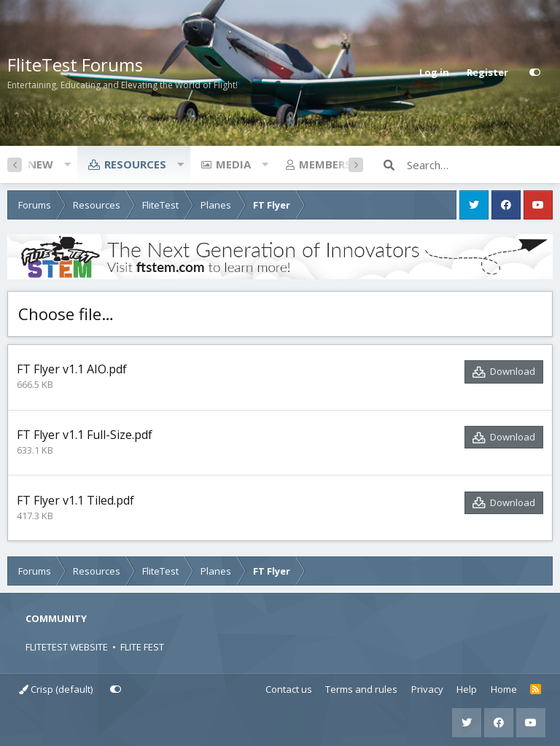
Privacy (427, 689)
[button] (67, 164)
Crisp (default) (56, 689)
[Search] (480, 165)
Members (325, 164)
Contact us (289, 689)
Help (467, 689)
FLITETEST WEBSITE (67, 647)
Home (504, 689)
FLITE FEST (142, 647)
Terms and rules (361, 689)
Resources (135, 164)
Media (233, 164)
